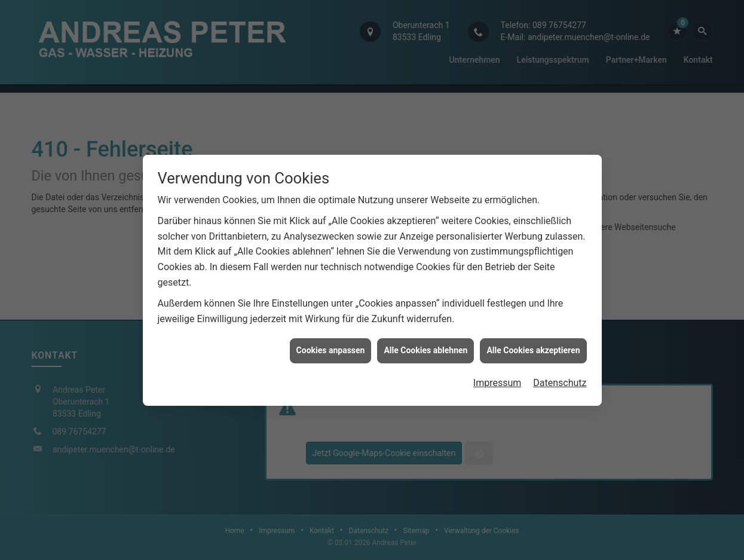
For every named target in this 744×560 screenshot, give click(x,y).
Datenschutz (560, 381)
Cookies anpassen (331, 349)
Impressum (497, 381)
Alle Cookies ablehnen (425, 349)
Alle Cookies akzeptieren (533, 349)
